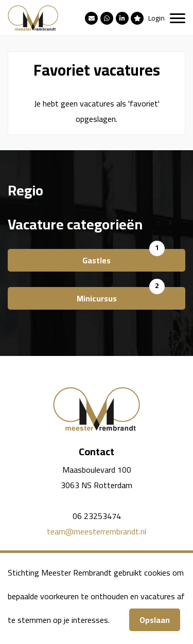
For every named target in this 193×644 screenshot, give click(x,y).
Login (156, 18)
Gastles (97, 260)
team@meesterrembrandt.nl (97, 531)
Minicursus (97, 298)
